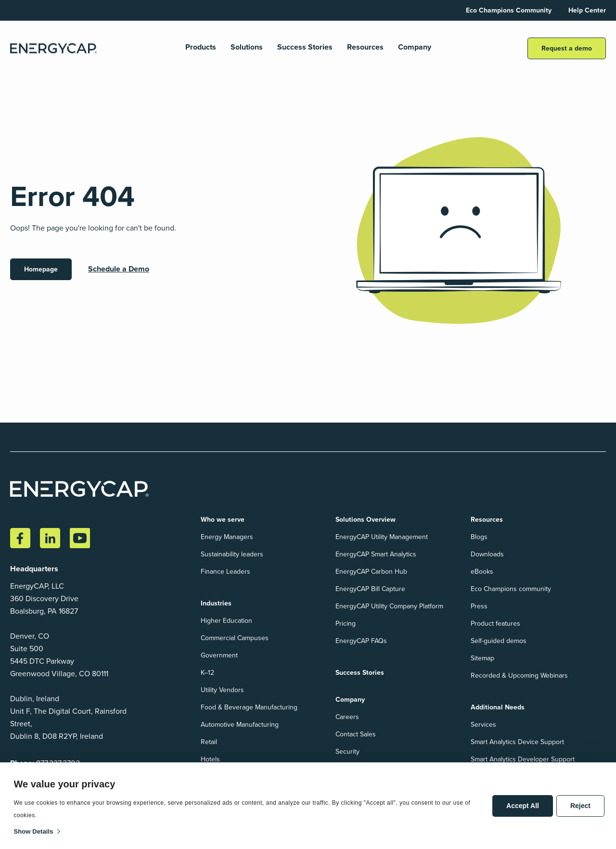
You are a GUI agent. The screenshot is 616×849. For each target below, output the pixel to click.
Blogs (479, 537)
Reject (580, 806)
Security (347, 752)
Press (479, 606)
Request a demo (567, 48)
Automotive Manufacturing (240, 725)
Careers (347, 717)
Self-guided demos (499, 641)
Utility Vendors (222, 690)
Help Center (587, 10)
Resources (365, 47)
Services (483, 725)
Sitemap (482, 658)
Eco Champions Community (509, 10)
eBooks (482, 572)
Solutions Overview (366, 520)
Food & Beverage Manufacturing (249, 707)
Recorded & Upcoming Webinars (519, 675)
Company (415, 47)
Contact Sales (356, 734)
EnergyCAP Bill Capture (370, 589)
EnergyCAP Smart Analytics (376, 554)
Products (201, 47)
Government (219, 655)
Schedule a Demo (119, 269)
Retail (209, 742)
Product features (495, 624)
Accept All (523, 806)
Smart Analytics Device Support (517, 742)
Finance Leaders (225, 572)
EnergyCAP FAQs (361, 641)
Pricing (346, 624)
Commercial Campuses (235, 638)
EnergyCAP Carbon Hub (371, 572)
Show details (34, 831)
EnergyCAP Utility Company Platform (389, 606)
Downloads (487, 554)
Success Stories (305, 47)
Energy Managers (227, 537)
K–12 (207, 673)
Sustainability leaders (232, 554)
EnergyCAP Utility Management (382, 537)
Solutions (247, 47)
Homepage (41, 269)
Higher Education (226, 621)
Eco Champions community (511, 589)
